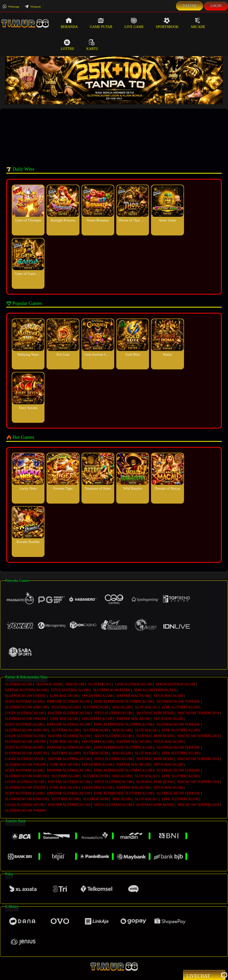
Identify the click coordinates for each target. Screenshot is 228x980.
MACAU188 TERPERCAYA (155, 690)
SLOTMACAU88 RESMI (112, 690)
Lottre (67, 45)
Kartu (92, 45)
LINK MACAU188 (64, 695)
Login (216, 6)
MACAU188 (75, 684)
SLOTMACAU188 (18, 684)
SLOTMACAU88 (49, 684)
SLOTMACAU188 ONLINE (25, 695)
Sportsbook (167, 23)
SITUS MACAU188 (168, 695)
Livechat (204, 976)
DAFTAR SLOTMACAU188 (26, 690)
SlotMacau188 (104, 974)
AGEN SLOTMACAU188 (24, 700)
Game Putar (101, 23)
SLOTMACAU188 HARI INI (26, 705)
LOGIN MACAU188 (97, 695)
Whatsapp (11, 6)
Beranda (69, 23)
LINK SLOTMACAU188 (133, 684)
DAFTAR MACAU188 (133, 695)
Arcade (198, 23)
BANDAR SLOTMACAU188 (68, 700)
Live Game (134, 23)
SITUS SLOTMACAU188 (70, 690)
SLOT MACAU (100, 684)
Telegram (33, 6)
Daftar (189, 6)
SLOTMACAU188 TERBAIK (178, 700)
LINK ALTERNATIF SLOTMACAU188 (123, 700)
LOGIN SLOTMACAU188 (175, 684)
